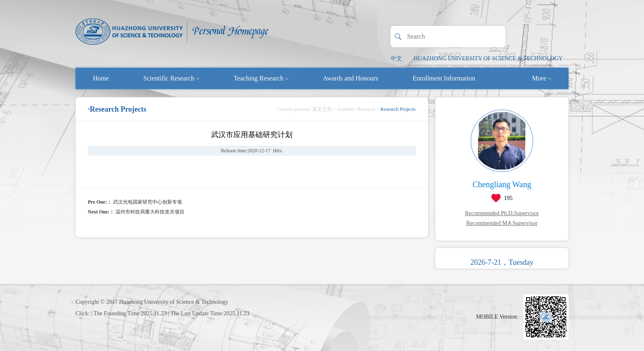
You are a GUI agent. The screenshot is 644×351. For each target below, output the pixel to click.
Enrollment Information (444, 78)
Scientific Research (171, 78)
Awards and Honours (351, 78)
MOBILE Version (497, 317)
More (542, 78)
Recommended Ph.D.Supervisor (502, 213)
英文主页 (322, 109)
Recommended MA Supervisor (502, 223)
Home (101, 78)
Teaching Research (261, 78)
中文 (396, 58)
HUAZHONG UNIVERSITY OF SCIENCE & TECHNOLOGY (488, 58)
